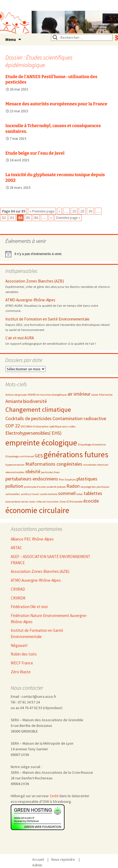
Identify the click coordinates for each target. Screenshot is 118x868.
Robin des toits (24, 654)
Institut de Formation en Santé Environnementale (47, 319)
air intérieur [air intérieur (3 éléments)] (79, 394)
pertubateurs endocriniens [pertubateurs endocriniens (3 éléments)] (32, 479)
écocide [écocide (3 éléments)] (91, 501)
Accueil (40, 860)
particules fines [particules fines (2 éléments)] (50, 472)
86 (36, 218)
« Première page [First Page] (42, 211)
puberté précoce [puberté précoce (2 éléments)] (56, 487)
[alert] (59, 254)
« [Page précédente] (59, 211)
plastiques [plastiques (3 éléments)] (87, 479)
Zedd (54, 796)
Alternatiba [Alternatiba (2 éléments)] (106, 395)
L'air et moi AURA (20, 338)
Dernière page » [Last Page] (68, 218)
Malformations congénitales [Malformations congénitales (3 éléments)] (54, 464)
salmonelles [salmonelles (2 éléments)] (13, 494)
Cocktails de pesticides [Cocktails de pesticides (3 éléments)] (28, 418)
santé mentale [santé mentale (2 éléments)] (49, 494)
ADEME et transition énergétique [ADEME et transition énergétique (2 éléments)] (47, 395)
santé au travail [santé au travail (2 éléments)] (30, 494)
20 (82, 211)
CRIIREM (18, 598)
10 (74, 211)
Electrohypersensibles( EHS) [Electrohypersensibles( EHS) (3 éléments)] (33, 433)
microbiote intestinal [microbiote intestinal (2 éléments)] (96, 465)
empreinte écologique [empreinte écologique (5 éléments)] (41, 443)
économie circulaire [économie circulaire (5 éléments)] (37, 510)
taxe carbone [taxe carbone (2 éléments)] (13, 502)
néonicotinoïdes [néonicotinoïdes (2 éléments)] (15, 472)
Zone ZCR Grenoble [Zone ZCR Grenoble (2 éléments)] (71, 502)
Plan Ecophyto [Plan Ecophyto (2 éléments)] (67, 480)
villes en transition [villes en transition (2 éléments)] (47, 502)
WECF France (22, 663)
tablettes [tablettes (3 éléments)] (93, 493)
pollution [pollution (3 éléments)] (14, 486)
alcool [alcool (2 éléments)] (95, 395)
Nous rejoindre (65, 860)
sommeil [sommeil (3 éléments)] (67, 493)
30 (90, 211)
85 (28, 218)
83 (12, 218)
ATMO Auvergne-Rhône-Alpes (30, 300)
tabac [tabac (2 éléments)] (80, 494)
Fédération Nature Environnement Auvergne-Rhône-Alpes (49, 619)
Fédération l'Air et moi (29, 607)
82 (4, 218)
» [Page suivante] (51, 218)
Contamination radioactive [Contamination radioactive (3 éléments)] (79, 418)
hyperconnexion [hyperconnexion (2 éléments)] (15, 465)
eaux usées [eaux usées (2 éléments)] (69, 426)
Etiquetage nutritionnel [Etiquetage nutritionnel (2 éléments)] (20, 456)
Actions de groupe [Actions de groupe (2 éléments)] (16, 395)
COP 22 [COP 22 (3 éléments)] (13, 426)
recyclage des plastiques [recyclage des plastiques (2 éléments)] (95, 487)
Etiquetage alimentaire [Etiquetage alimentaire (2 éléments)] (92, 445)
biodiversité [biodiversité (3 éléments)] (35, 401)
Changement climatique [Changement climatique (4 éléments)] (38, 409)
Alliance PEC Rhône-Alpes (32, 539)
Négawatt (19, 645)
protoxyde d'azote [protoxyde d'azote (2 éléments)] (35, 487)
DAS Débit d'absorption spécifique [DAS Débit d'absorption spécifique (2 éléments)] (41, 426)
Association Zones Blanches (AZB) (35, 281)
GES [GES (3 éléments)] (39, 456)
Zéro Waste (21, 672)
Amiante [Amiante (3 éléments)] (14, 401)
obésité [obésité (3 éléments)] (33, 471)
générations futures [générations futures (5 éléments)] (76, 454)
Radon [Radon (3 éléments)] (73, 486)
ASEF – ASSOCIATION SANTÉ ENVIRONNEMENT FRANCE (51, 560)
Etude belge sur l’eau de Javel (35, 153)
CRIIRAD (18, 589)
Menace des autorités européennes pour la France (56, 104)
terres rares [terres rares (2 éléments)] (28, 502)
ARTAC (16, 548)
